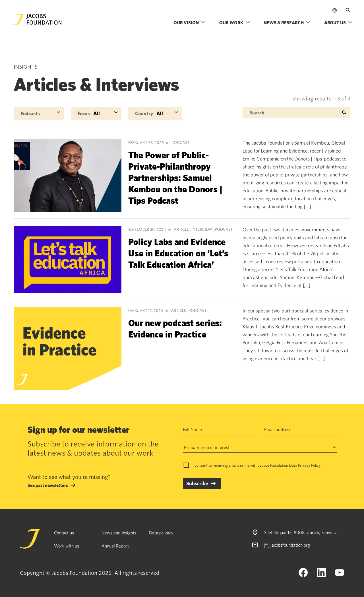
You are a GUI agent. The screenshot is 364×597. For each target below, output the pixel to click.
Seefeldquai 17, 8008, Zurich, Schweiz (300, 532)
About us (338, 22)
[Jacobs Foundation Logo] (37, 19)
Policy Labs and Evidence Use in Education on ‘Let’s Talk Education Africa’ (178, 253)
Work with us (67, 546)
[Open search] (348, 10)
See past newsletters (48, 485)
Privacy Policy (309, 465)
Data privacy (161, 533)
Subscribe (197, 483)
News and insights (119, 533)
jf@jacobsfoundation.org (287, 545)
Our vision (190, 22)
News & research (287, 22)
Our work (235, 22)
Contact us (64, 533)
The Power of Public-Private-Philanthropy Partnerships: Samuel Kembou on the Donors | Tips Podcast (175, 177)
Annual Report (115, 546)
